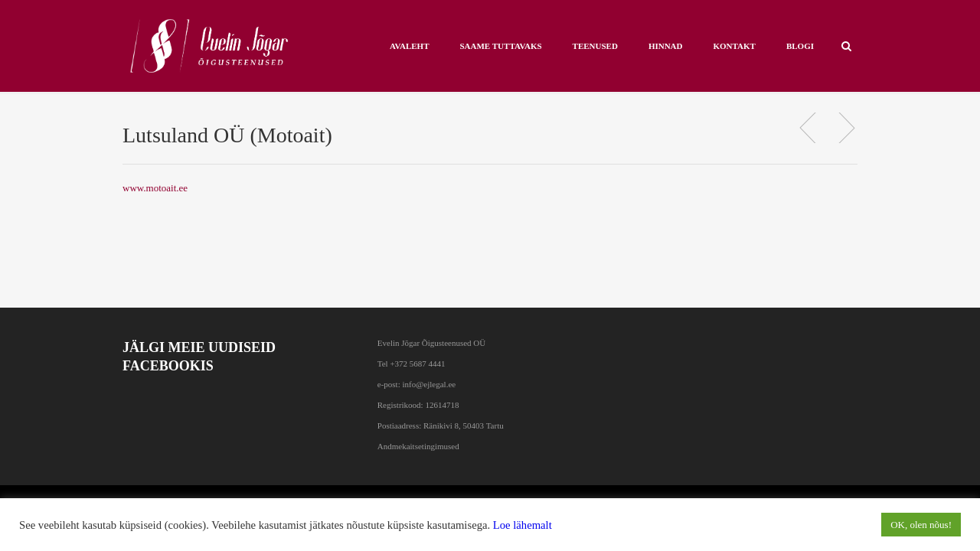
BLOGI (800, 46)
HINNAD (666, 46)
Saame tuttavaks (500, 46)
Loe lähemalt (523, 525)
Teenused (595, 46)
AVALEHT (410, 46)
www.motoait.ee (155, 188)
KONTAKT (735, 46)
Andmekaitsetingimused (418, 446)
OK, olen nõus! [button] (921, 525)
